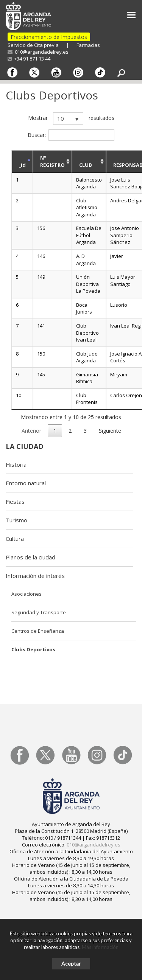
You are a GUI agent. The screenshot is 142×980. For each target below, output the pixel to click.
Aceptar (71, 964)
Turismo (16, 520)
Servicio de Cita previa (33, 45)
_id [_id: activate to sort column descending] (22, 165)
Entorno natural (26, 483)
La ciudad (25, 446)
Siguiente (110, 431)
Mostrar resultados (71, 119)
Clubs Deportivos (33, 649)
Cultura (15, 539)
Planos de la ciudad (30, 557)
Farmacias (88, 45)
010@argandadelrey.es (38, 52)
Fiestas (15, 502)
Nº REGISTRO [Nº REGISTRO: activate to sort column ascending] (52, 161)
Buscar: (71, 135)
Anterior (31, 431)
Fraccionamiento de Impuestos (49, 37)
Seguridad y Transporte (39, 612)
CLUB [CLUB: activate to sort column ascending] (86, 165)
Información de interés (35, 576)
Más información (100, 947)
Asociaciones (27, 594)
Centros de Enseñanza (38, 631)
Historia (16, 464)
